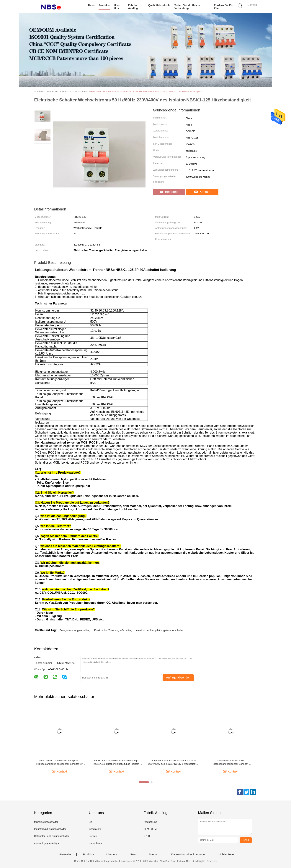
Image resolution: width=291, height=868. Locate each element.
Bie (90, 822)
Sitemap (154, 854)
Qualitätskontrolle (159, 5)
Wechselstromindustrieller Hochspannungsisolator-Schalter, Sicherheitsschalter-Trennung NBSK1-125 (231, 762)
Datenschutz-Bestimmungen (189, 854)
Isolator (167, 433)
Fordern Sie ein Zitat (224, 7)
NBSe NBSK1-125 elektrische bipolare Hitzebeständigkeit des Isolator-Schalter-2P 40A (59, 762)
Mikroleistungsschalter (46, 822)
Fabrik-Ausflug (133, 7)
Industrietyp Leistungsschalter (50, 829)
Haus (91, 5)
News (133, 854)
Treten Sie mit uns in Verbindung (187, 7)
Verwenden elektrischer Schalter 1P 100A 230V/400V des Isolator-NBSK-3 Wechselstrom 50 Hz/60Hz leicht (174, 762)
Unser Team (95, 843)
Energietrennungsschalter (74, 630)
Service (93, 836)
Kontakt (202, 192)
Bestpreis (169, 192)
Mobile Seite (226, 854)
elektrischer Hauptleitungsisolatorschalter (160, 630)
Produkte (104, 5)
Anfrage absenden (178, 677)
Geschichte (95, 829)
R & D (147, 836)
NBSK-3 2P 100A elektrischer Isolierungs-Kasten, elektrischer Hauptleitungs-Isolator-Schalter (117, 762)
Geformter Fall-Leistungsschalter (52, 836)
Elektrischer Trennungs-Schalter (113, 630)
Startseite (65, 854)
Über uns (117, 7)
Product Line (150, 822)
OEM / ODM (150, 829)
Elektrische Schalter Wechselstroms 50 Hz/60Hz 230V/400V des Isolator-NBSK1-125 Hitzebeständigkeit (146, 92)
